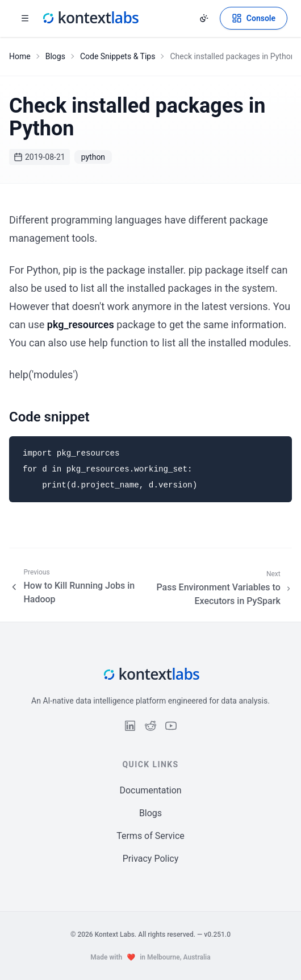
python (93, 157)
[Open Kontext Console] (254, 18)
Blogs (55, 56)
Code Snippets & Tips (118, 56)
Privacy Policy (151, 859)
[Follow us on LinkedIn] (130, 726)
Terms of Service (150, 836)
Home (20, 56)
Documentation (150, 790)
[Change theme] (204, 18)
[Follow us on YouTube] (171, 726)
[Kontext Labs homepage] (90, 18)
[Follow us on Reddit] (150, 726)
